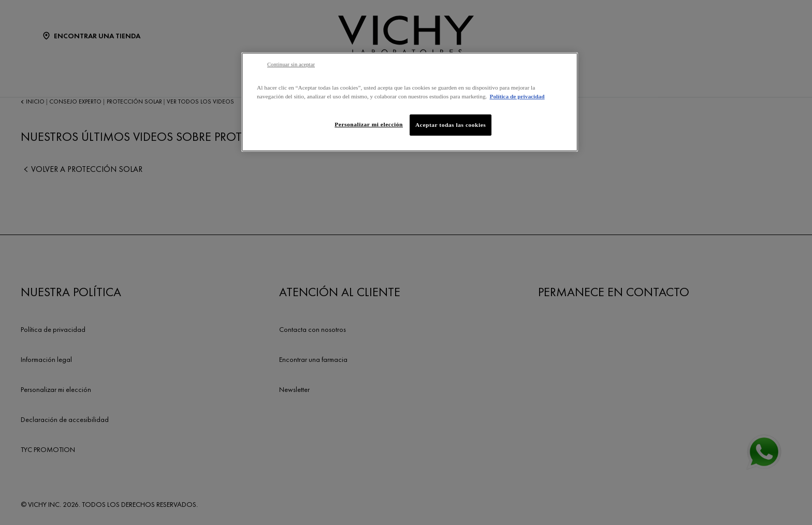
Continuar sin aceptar (291, 64)
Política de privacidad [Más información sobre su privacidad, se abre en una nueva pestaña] (517, 96)
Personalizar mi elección (369, 124)
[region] (410, 102)
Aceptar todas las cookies (451, 125)
